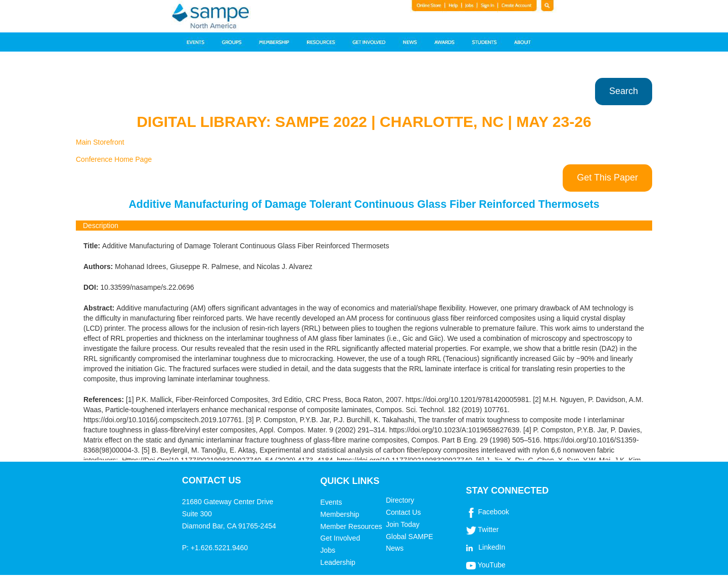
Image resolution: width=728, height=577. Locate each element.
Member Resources (351, 526)
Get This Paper (607, 177)
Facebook (493, 512)
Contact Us (403, 512)
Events (331, 502)
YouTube (492, 565)
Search (624, 91)
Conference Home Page (114, 159)
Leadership (338, 562)
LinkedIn (492, 547)
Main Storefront (100, 142)
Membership (340, 514)
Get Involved (340, 538)
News (395, 548)
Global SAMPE (409, 537)
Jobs (328, 550)
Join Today (403, 524)
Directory (400, 500)
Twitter (488, 529)
